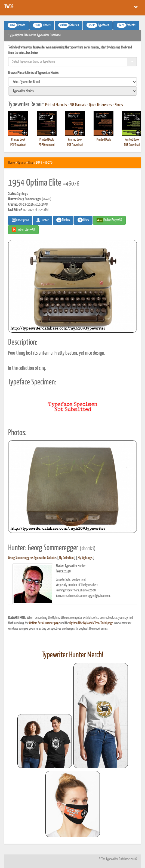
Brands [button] (16, 25)
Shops (119, 105)
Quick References (101, 105)
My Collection (66, 558)
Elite (31, 163)
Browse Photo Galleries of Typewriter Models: (34, 73)
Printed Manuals (56, 105)
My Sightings (85, 558)
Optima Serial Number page (44, 623)
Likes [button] (83, 220)
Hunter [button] (43, 220)
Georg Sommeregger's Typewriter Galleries (32, 558)
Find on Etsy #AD (23, 229)
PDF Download (18, 145)
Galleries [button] (69, 25)
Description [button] (20, 220)
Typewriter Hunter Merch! (72, 655)
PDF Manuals (78, 105)
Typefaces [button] (98, 25)
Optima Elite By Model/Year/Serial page (91, 623)
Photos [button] (63, 220)
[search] (72, 82)
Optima (21, 163)
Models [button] (42, 25)
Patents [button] (126, 25)
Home (11, 163)
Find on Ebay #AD (109, 220)
